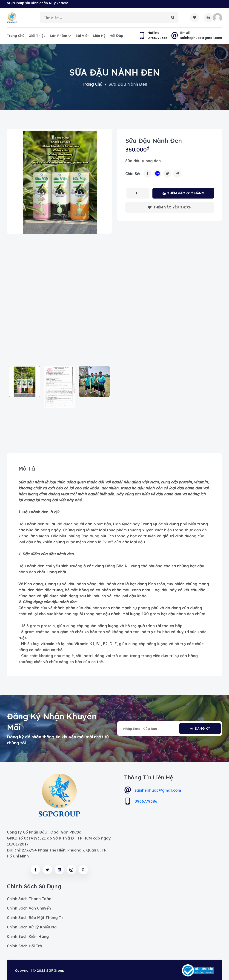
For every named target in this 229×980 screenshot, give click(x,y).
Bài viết (82, 36)
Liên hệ (99, 36)
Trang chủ (16, 36)
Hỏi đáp (116, 36)
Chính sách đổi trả (24, 946)
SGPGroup (55, 970)
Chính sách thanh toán (29, 899)
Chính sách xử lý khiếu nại (32, 927)
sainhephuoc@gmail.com (158, 790)
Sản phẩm (58, 36)
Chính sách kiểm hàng (28, 936)
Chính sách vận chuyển (29, 908)
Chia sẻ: (133, 174)
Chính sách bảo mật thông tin (36, 918)
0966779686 (146, 801)
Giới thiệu (37, 36)
